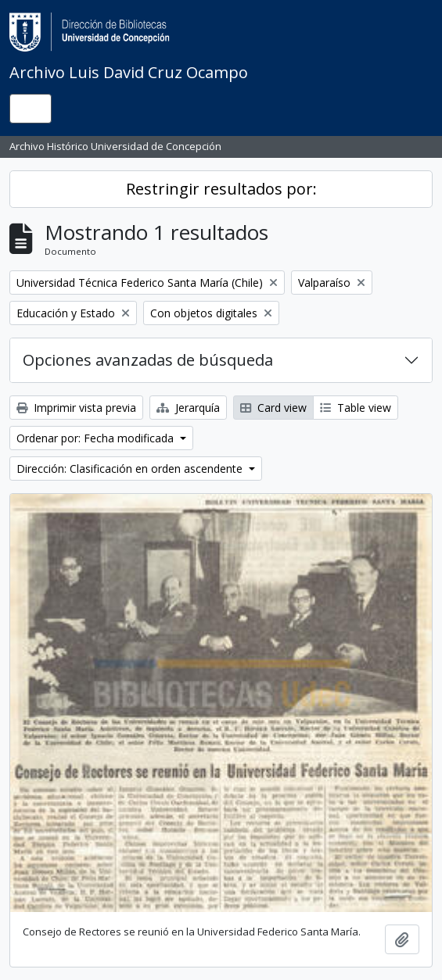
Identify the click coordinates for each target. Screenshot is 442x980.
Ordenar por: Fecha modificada (97, 438)
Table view (356, 408)
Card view (273, 408)
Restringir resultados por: (221, 189)
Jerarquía (188, 408)
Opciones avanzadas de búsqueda (148, 360)
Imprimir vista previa (76, 408)
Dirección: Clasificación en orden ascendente (131, 469)
